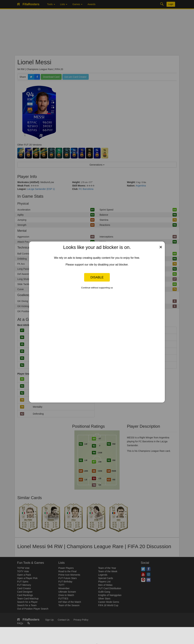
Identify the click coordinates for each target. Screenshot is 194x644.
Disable (97, 277)
